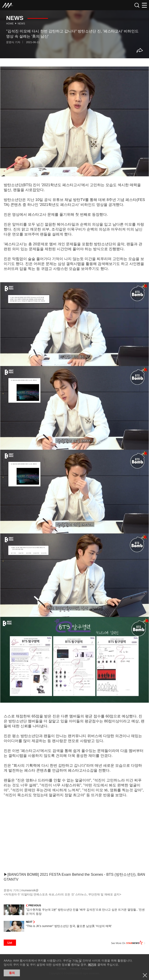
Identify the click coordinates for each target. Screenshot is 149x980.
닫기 (145, 975)
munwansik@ (30, 890)
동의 (12, 973)
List (10, 943)
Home (10, 24)
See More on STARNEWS (128, 943)
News (21, 24)
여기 (91, 965)
